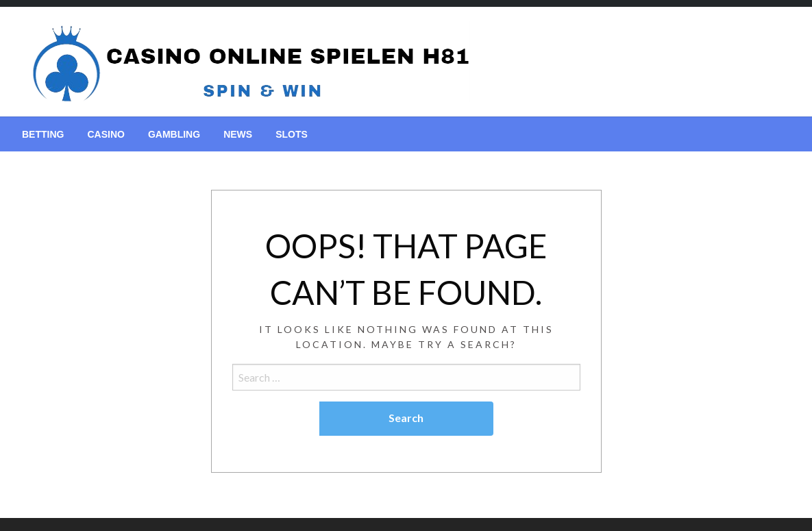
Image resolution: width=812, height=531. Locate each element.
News (238, 134)
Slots (292, 134)
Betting (43, 134)
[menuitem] (43, 134)
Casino (106, 134)
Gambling (174, 134)
